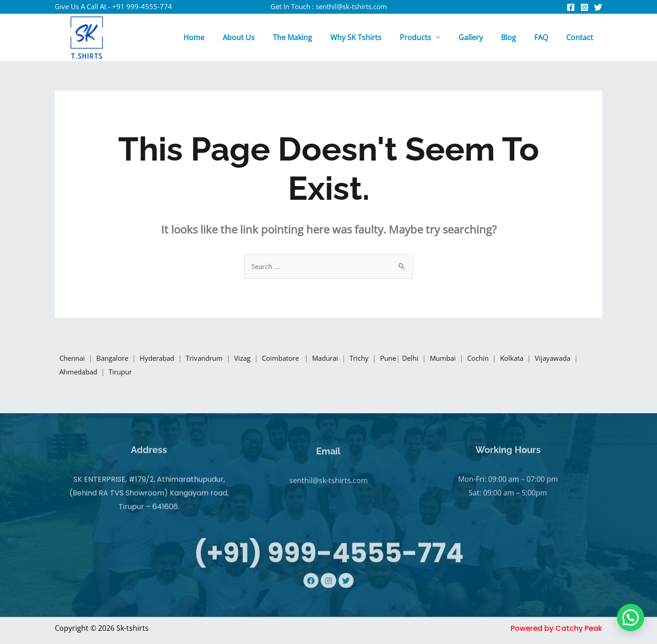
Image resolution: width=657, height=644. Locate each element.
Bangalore (117, 359)
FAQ (547, 37)
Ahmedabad (131, 373)
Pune (413, 359)
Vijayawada (79, 373)
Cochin (509, 359)
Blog (518, 37)
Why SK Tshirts (376, 37)
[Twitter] (598, 7)
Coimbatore (299, 359)
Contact (581, 37)
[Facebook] (571, 7)
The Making (316, 37)
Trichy (383, 359)
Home (225, 37)
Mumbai (472, 359)
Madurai (347, 359)
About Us (266, 37)
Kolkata (545, 359)
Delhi (437, 359)
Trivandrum (216, 359)
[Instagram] (584, 7)
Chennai (73, 359)
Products (432, 37)
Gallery (483, 37)
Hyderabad (166, 359)
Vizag (257, 359)
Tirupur (175, 373)
